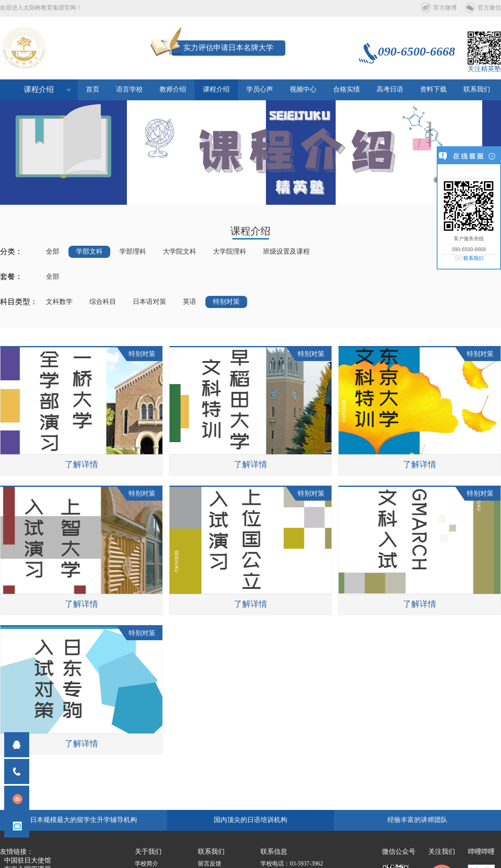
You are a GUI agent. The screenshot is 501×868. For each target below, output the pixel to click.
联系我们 (473, 258)
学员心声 (260, 90)
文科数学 (59, 302)
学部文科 (89, 252)
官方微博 (445, 8)
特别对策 (226, 302)
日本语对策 (149, 302)
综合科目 (103, 302)
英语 (190, 302)
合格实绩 (347, 90)
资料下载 (433, 90)
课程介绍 (216, 90)
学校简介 (147, 864)
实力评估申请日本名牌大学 (228, 48)
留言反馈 (210, 864)
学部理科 (133, 252)
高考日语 (390, 90)
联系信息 (274, 852)
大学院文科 (180, 252)
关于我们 (148, 852)
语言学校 (129, 90)
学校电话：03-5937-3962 (292, 864)
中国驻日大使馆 (28, 861)
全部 (53, 252)
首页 (93, 90)
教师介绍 (173, 90)
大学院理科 (230, 252)
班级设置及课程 (286, 252)
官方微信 (489, 8)
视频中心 (303, 90)
